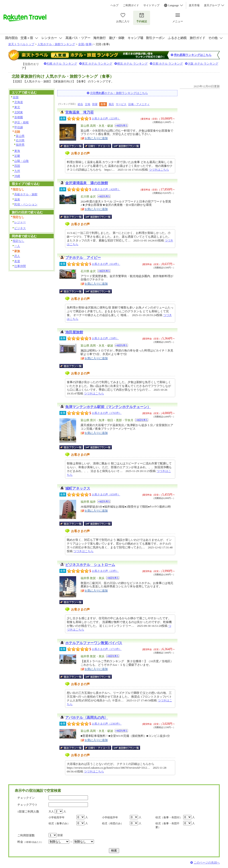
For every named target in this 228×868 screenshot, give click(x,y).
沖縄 (17, 176)
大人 (51, 811)
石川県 (20, 140)
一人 (17, 246)
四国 (17, 166)
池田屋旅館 (74, 332)
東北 (17, 107)
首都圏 (19, 117)
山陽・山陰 (21, 161)
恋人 (17, 256)
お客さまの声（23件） (105, 571)
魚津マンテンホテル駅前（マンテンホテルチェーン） (108, 407)
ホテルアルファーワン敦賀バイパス (94, 643)
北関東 (19, 112)
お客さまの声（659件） (106, 494)
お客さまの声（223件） (106, 118)
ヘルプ (114, 5)
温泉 (17, 199)
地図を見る (121, 126)
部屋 (95, 104)
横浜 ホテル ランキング (132, 64)
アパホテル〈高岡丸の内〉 (87, 718)
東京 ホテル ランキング (97, 64)
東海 (17, 151)
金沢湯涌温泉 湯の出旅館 (87, 183)
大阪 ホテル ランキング (203, 64)
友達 (17, 261)
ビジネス (20, 228)
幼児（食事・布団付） (169, 817)
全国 (16, 97)
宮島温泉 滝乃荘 (79, 112)
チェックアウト (27, 805)
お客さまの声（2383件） (107, 724)
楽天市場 (194, 5)
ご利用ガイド (131, 5)
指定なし (18, 241)
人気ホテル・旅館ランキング (56, 44)
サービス (121, 104)
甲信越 (19, 127)
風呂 (111, 104)
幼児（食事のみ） (59, 823)
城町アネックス (78, 488)
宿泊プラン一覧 (73, 146)
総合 (80, 104)
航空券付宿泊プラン (126, 146)
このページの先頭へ (207, 863)
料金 (30, 842)
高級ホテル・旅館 (26, 194)
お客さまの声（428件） (106, 189)
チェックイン (26, 798)
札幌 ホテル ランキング (62, 64)
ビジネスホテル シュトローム (90, 565)
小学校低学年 (110, 817)
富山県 (20, 136)
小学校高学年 (57, 817)
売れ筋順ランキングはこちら (193, 55)
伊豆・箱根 (21, 122)
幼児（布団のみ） (113, 823)
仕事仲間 (20, 266)
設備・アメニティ (139, 104)
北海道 (19, 102)
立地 (88, 104)
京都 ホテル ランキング (168, 64)
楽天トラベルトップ (21, 44)
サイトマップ (151, 5)
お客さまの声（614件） (106, 264)
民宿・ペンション (26, 204)
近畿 (17, 156)
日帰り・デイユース (98, 146)
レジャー (20, 222)
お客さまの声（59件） (105, 338)
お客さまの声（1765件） (107, 413)
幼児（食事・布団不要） (167, 825)
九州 (17, 171)
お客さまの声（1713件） (107, 649)
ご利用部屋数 (26, 835)
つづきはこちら (159, 170)
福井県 (20, 145)
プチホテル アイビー (83, 258)
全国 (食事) (85, 44)
